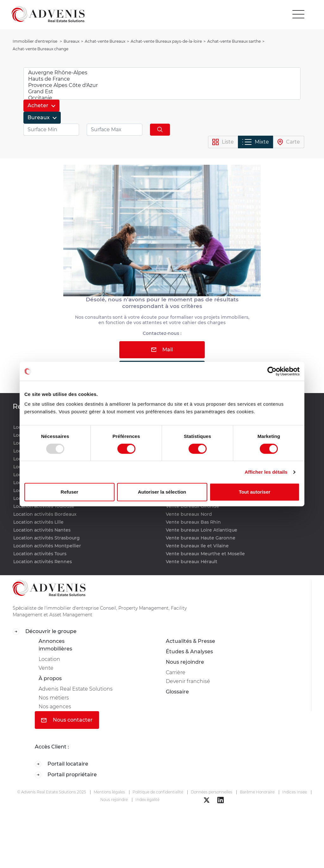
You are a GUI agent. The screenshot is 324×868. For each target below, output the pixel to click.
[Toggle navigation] (298, 14)
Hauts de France (162, 79)
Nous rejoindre (185, 662)
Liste (223, 142)
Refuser (70, 492)
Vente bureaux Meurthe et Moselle (205, 554)
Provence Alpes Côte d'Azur (162, 85)
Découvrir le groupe (45, 632)
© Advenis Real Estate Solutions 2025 (52, 792)
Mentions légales (109, 792)
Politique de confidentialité (158, 792)
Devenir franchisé (188, 681)
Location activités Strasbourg (47, 538)
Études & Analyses (189, 652)
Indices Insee (295, 792)
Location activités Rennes (43, 562)
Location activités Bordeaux (45, 514)
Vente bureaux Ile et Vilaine (197, 546)
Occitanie (162, 98)
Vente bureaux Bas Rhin (193, 522)
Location (49, 659)
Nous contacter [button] (67, 720)
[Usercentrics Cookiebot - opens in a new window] (272, 371)
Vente (46, 668)
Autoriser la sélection (162, 492)
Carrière (176, 672)
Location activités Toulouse (44, 506)
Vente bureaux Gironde (193, 506)
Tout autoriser (255, 492)
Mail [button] (162, 350)
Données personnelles (212, 792)
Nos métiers (54, 698)
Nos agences (55, 707)
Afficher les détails (266, 472)
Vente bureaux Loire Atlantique (202, 530)
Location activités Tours (40, 554)
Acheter (39, 105)
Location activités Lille (38, 522)
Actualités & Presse (190, 641)
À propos (50, 678)
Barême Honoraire (257, 792)
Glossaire (177, 692)
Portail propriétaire (66, 775)
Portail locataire (62, 764)
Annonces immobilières (55, 645)
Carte (289, 142)
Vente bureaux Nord (189, 514)
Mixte (256, 142)
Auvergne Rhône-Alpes (162, 73)
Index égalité (147, 800)
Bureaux (39, 117)
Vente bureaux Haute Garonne (201, 538)
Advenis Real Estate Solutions (76, 689)
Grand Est (162, 92)
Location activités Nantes (42, 530)
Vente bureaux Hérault (192, 562)
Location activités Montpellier (47, 546)
